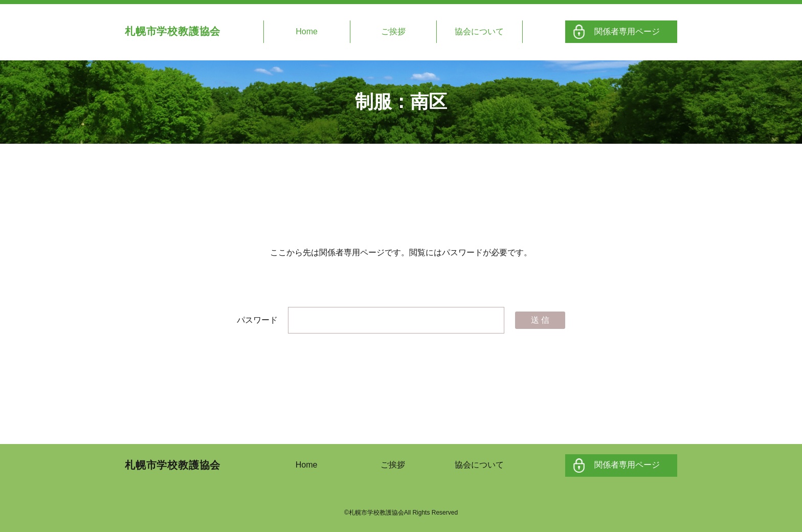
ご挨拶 (393, 31)
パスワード (371, 320)
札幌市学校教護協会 (173, 31)
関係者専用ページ (627, 31)
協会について (479, 31)
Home (307, 31)
